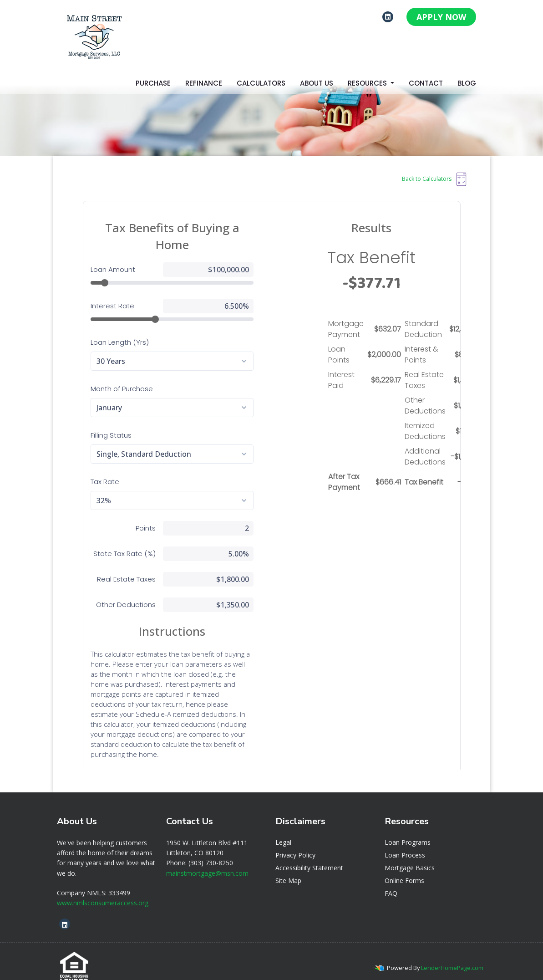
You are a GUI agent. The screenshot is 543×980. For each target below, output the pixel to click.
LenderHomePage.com (452, 955)
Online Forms (404, 868)
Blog (467, 83)
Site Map (288, 868)
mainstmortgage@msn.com (207, 861)
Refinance (204, 83)
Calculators (261, 83)
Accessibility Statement (309, 855)
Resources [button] (368, 83)
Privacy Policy (295, 843)
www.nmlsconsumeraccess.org (103, 891)
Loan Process (405, 843)
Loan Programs (408, 830)
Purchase (153, 83)
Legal (283, 830)
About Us (317, 83)
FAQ (391, 881)
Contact (426, 83)
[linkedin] (388, 16)
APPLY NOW (441, 17)
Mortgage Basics (410, 855)
